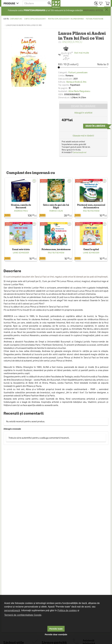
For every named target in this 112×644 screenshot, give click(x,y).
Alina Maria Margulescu (79, 91)
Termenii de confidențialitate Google (23, 615)
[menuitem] (95, 3)
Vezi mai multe (74, 53)
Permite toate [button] (56, 629)
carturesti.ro (16, 19)
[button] (37, 3)
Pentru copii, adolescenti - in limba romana (66, 19)
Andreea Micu (72, 42)
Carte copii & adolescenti (35, 19)
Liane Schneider (21, 253)
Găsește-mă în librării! (83, 136)
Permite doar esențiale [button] (56, 634)
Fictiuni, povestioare (95, 19)
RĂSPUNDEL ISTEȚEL (93, 10)
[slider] (83, 67)
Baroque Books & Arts (76, 82)
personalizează (12, 610)
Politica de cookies (67, 610)
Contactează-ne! (80, 152)
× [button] (107, 10)
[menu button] (12, 3)
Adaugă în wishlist (83, 113)
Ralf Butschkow (91, 211)
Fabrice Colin (56, 211)
